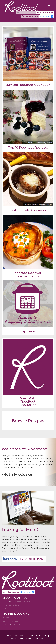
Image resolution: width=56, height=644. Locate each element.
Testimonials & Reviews (11, 605)
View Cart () (30, 16)
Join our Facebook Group (24, 559)
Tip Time (5, 618)
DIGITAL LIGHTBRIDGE (35, 638)
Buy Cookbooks (45, 13)
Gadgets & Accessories (11, 624)
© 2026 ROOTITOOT (16, 636)
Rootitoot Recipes (10, 621)
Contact (5, 608)
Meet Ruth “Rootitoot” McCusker (16, 602)
